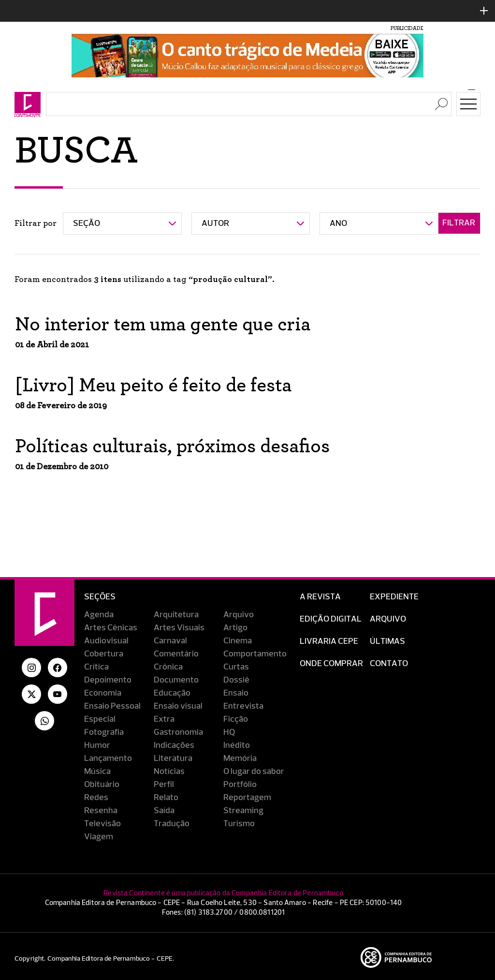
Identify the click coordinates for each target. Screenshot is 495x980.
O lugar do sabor (254, 772)
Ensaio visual (178, 706)
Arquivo (239, 615)
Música (97, 772)
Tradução (172, 824)
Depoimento (108, 680)
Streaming (243, 811)
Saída (164, 811)
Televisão (102, 824)
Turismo (239, 824)
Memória (240, 758)
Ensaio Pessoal (112, 706)
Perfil (164, 785)
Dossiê (236, 680)
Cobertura (104, 654)
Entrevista (243, 706)
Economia (103, 693)
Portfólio (240, 785)
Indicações (174, 745)
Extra (164, 719)
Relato (166, 798)
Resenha (101, 811)
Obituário (102, 785)
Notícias (169, 772)
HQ (229, 732)
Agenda (99, 615)
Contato (389, 664)
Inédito (237, 745)
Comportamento (255, 654)
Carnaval (170, 641)
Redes (96, 798)
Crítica (96, 667)
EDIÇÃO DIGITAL (331, 619)
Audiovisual (106, 641)
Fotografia (104, 732)
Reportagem (247, 798)
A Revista (320, 597)
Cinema (238, 641)
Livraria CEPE (329, 641)
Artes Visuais (179, 628)
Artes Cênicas (111, 628)
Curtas (236, 667)
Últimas (387, 641)
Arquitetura (176, 615)
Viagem (99, 837)
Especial (100, 719)
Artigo (235, 628)
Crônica (168, 667)
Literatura (173, 758)
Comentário (176, 654)
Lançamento (108, 758)
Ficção (236, 719)
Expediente (394, 597)
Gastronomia (178, 732)
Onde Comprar (331, 664)
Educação (172, 693)
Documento (176, 680)
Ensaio (236, 693)
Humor (97, 745)
